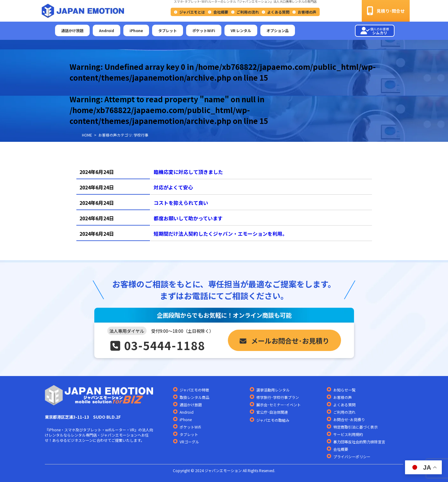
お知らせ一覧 (344, 390)
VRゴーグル (189, 442)
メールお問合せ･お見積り (284, 340)
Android (107, 30)
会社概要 (221, 12)
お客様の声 (307, 12)
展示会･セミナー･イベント (279, 405)
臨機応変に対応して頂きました (188, 172)
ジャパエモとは (192, 12)
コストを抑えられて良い (181, 203)
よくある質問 (278, 12)
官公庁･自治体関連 (272, 412)
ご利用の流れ (248, 12)
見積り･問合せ (386, 11)
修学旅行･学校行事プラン (278, 397)
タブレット (168, 30)
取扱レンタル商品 (194, 397)
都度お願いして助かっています (188, 218)
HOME (87, 135)
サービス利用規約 (348, 434)
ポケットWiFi (204, 30)
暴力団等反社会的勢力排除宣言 (359, 442)
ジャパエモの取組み (273, 420)
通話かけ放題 (72, 30)
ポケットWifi (190, 427)
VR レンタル (241, 30)
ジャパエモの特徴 (194, 390)
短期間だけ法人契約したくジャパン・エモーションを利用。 (220, 234)
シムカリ (375, 31)
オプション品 (278, 30)
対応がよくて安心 (173, 187)
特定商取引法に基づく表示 (356, 427)
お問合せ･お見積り (349, 419)
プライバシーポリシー (352, 457)
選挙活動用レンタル (273, 390)
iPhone (136, 30)
